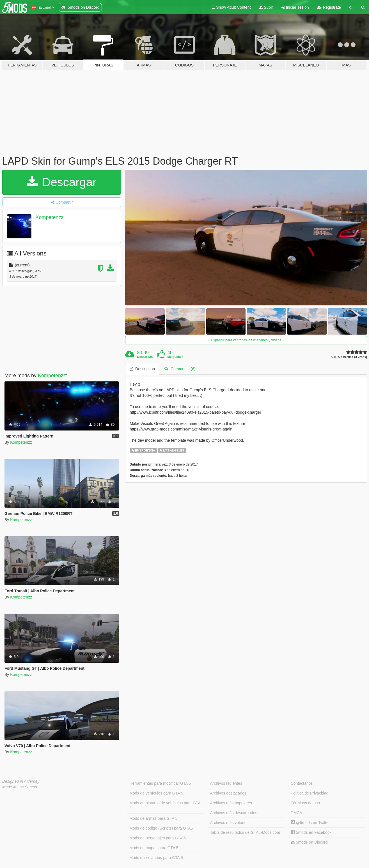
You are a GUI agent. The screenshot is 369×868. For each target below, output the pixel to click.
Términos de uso (305, 803)
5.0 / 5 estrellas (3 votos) (349, 357)
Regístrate (329, 7)
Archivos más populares (231, 803)
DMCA (296, 813)
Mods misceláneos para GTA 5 (156, 858)
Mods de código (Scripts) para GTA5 (161, 828)
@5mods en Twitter (310, 823)
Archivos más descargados (234, 813)
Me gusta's (175, 357)
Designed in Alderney (21, 781)
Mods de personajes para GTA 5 (158, 838)
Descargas (145, 357)
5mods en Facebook (311, 832)
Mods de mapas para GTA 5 (154, 848)
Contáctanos (302, 783)
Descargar (61, 182)
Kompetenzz (50, 217)
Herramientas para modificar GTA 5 (160, 783)
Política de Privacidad (310, 793)
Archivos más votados (229, 823)
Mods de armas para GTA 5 (153, 818)
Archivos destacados (228, 793)
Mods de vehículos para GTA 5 (156, 793)
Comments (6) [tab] (180, 369)
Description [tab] (142, 369)
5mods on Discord (309, 842)
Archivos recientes (226, 783)
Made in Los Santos (20, 787)
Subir (266, 7)
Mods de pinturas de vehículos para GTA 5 (165, 806)
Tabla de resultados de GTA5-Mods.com (245, 832)
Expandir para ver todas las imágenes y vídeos (246, 340)
